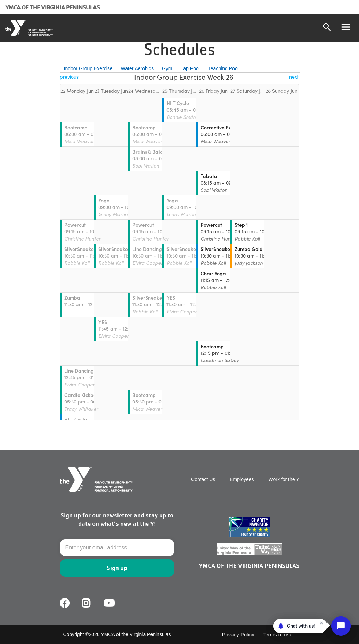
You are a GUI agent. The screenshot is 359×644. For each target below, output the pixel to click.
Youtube (108, 603)
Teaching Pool (223, 68)
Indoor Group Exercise (88, 68)
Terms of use (278, 634)
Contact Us (203, 479)
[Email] (117, 548)
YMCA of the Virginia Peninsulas (52, 7)
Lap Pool (190, 68)
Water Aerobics (137, 68)
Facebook (65, 603)
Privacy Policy (238, 634)
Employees (242, 479)
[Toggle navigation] (345, 28)
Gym (167, 68)
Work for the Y (284, 479)
